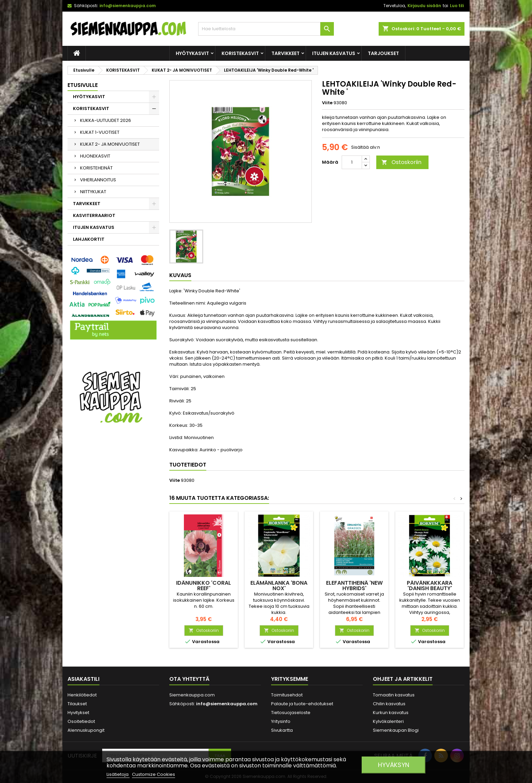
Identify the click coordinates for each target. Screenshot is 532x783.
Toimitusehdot (287, 695)
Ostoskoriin (401, 162)
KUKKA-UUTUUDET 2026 (106, 120)
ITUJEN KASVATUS (334, 53)
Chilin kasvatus (389, 704)
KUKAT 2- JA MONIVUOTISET (110, 144)
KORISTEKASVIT (240, 53)
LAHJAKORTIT (89, 239)
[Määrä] (352, 162)
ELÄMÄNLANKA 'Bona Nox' (279, 586)
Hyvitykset (78, 713)
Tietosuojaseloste (291, 713)
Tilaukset (77, 704)
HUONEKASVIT (95, 156)
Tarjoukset (383, 53)
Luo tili (457, 6)
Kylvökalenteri (388, 721)
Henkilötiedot (82, 695)
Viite (327, 103)
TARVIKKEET (286, 53)
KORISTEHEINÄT (96, 168)
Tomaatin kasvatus (394, 695)
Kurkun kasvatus (391, 713)
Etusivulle (83, 85)
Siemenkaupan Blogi (396, 730)
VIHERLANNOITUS (98, 180)
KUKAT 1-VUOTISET (100, 132)
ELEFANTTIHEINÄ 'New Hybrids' (354, 586)
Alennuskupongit (86, 730)
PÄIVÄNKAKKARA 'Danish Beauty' (430, 586)
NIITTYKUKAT (93, 192)
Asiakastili (83, 679)
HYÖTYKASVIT (192, 53)
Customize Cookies (154, 774)
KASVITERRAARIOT (94, 215)
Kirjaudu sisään (424, 6)
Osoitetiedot (81, 721)
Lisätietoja (118, 774)
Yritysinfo (281, 721)
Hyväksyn (394, 765)
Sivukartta (282, 730)
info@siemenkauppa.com (128, 6)
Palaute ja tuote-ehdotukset (302, 704)
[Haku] (266, 29)
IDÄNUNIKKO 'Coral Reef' (204, 586)
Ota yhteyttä (189, 679)
